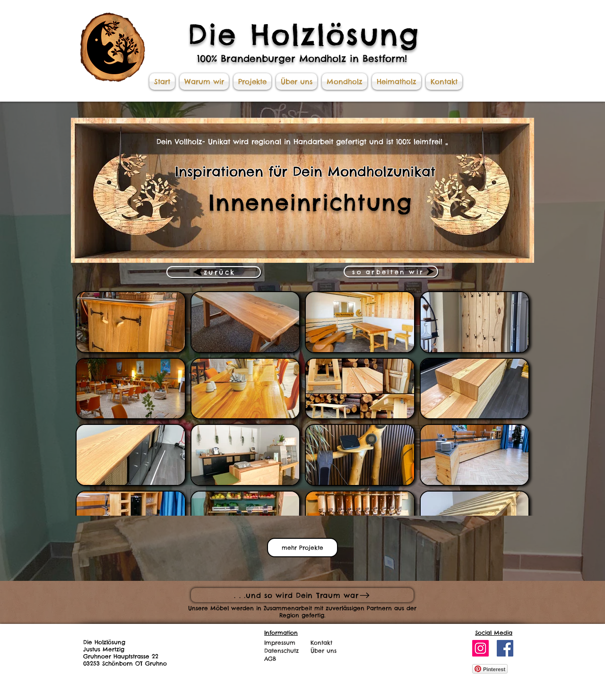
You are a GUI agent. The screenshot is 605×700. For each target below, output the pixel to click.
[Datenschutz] (284, 651)
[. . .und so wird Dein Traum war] (302, 595)
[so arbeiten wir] (391, 272)
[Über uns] (328, 651)
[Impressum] (284, 643)
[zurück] (214, 272)
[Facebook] (505, 648)
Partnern (379, 608)
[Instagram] (480, 648)
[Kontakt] (324, 643)
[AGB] (285, 659)
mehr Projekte (302, 548)
